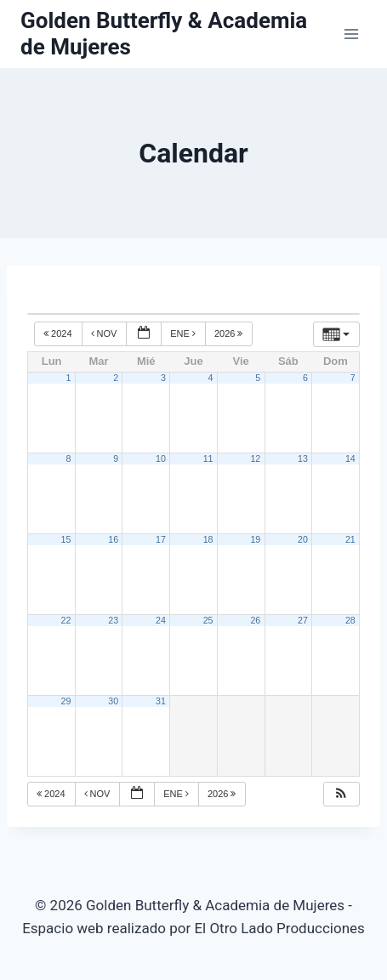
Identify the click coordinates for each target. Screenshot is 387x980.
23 (113, 620)
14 (350, 459)
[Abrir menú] (351, 34)
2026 (230, 333)
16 (113, 539)
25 (208, 620)
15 (66, 539)
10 (161, 459)
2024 (59, 333)
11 (208, 459)
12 (255, 459)
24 (161, 620)
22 (66, 620)
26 (255, 620)
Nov (105, 333)
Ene (184, 333)
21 (350, 539)
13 (303, 459)
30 (113, 701)
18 (208, 539)
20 (303, 539)
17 (161, 539)
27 (303, 620)
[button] (341, 794)
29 (66, 701)
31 (161, 701)
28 (350, 620)
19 (255, 539)
